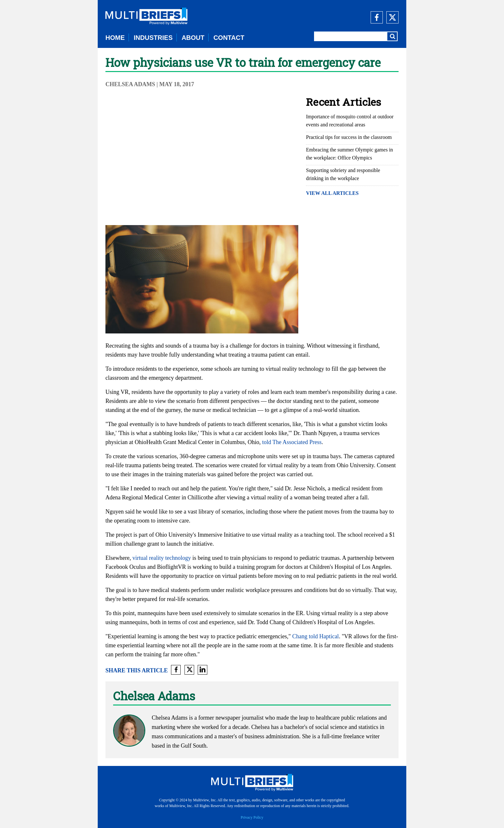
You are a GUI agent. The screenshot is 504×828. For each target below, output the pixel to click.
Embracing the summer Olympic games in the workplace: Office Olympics (350, 154)
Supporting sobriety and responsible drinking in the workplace (343, 174)
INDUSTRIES (153, 38)
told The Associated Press (292, 442)
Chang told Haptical (315, 636)
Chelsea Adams (131, 84)
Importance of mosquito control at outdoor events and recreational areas (350, 121)
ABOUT (193, 38)
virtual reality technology (162, 558)
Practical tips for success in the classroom (349, 137)
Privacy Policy (252, 817)
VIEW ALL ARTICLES (332, 193)
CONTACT (229, 38)
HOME (115, 38)
